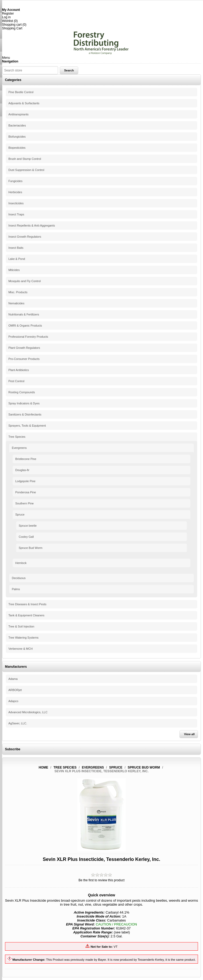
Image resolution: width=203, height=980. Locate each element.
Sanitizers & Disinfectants (25, 414)
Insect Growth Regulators (25, 237)
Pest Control (17, 381)
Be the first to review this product (101, 880)
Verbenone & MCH (21, 649)
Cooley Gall (26, 537)
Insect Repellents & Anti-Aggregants (32, 225)
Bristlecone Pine (26, 459)
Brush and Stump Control (25, 159)
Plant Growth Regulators (24, 348)
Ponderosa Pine (26, 492)
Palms (16, 589)
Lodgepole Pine (25, 481)
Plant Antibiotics (19, 370)
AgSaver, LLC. (18, 723)
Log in (6, 17)
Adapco (13, 701)
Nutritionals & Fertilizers (24, 314)
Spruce (20, 514)
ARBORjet (15, 690)
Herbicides (15, 192)
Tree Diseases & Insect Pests (27, 604)
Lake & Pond (17, 259)
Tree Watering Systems (24, 638)
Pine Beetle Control (21, 92)
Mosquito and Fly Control (25, 281)
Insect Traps (16, 214)
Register (8, 13)
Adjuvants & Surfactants (24, 103)
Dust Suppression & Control (26, 170)
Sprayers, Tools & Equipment (27, 426)
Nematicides (17, 303)
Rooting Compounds (22, 392)
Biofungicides (17, 137)
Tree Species (17, 437)
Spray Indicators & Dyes (24, 403)
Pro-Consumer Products (24, 359)
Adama (13, 679)
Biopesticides (17, 148)
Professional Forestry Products (28, 337)
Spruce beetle (28, 526)
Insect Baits (16, 248)
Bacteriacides (17, 125)
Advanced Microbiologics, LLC (28, 712)
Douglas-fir (22, 470)
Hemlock (21, 563)
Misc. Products (18, 292)
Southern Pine (25, 503)
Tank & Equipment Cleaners (26, 615)
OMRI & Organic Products (25, 326)
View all (189, 734)
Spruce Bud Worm (31, 548)
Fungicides (15, 181)
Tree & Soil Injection (21, 626)
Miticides (14, 270)
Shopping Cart (12, 28)
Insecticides (16, 203)
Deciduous (19, 578)
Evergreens (19, 448)
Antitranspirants (19, 114)
